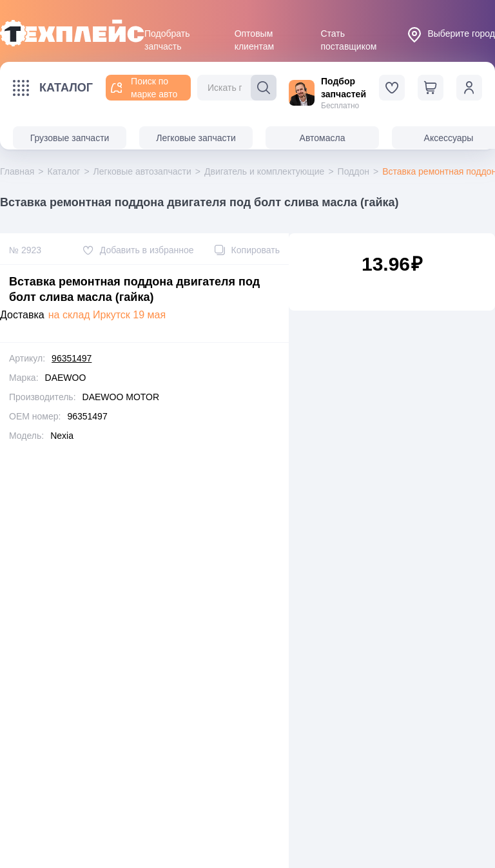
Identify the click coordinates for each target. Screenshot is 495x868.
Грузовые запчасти (70, 138)
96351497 (72, 358)
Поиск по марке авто (144, 88)
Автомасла (323, 138)
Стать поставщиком (348, 34)
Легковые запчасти (196, 138)
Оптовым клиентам (254, 34)
